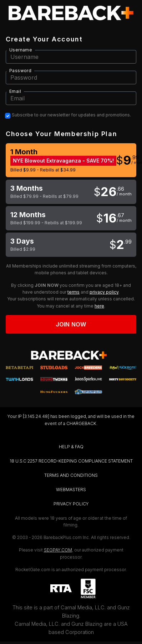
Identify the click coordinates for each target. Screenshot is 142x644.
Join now (71, 324)
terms (73, 292)
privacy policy (104, 292)
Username (21, 50)
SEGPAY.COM (58, 550)
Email (15, 91)
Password (20, 71)
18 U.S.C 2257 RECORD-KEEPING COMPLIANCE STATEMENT (71, 461)
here (99, 306)
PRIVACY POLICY (71, 504)
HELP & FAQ (71, 447)
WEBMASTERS (71, 490)
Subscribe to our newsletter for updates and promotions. (71, 115)
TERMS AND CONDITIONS (71, 475)
